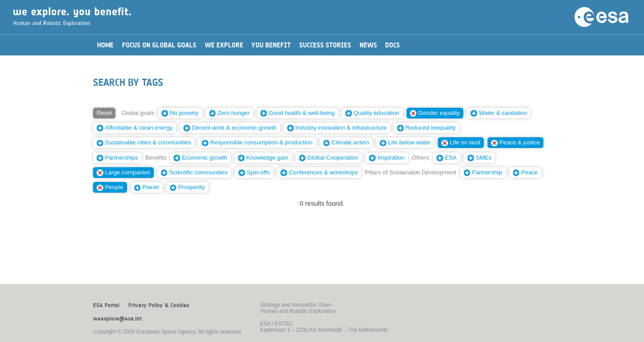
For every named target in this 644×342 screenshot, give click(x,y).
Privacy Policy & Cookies (159, 305)
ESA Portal (106, 305)
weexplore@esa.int (117, 319)
